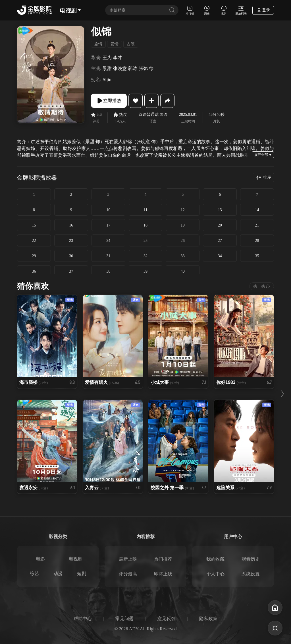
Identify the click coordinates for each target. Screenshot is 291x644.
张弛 (143, 68)
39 (145, 271)
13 (220, 210)
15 (34, 225)
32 (145, 256)
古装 (131, 44)
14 (257, 210)
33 (183, 256)
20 (220, 225)
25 (145, 241)
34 (220, 256)
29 (34, 256)
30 (71, 256)
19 (183, 225)
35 (257, 256)
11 (145, 210)
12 (183, 210)
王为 (107, 58)
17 (108, 225)
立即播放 (109, 101)
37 (71, 271)
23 (71, 241)
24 (108, 241)
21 (257, 225)
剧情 (98, 44)
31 (108, 256)
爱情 (115, 44)
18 (145, 225)
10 (108, 210)
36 (34, 271)
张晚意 (120, 68)
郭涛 (133, 68)
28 (257, 241)
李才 (118, 58)
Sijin (107, 80)
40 (183, 271)
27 (220, 241)
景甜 (107, 68)
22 (34, 241)
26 (183, 241)
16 (71, 225)
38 (108, 271)
